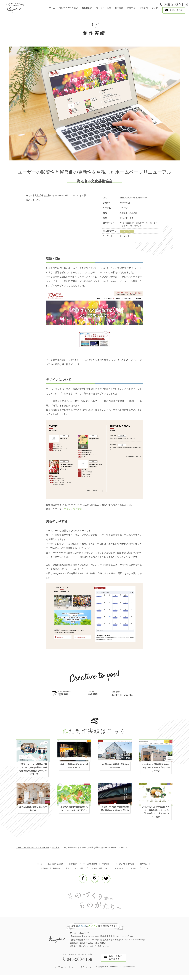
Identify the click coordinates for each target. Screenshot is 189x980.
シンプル (127, 231)
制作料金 (131, 8)
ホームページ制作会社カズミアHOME (33, 848)
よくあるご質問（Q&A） (117, 868)
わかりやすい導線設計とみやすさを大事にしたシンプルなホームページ (156, 768)
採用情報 (69, 868)
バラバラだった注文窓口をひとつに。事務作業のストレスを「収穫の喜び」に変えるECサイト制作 (156, 812)
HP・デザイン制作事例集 (135, 864)
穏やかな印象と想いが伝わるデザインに (33, 809)
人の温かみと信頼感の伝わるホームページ (115, 766)
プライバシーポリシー (66, 972)
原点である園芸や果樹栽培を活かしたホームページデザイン (74, 809)
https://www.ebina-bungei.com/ (133, 198)
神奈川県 (133, 213)
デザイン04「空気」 (74, 509)
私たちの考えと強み (69, 8)
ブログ (155, 8)
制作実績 (119, 8)
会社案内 (143, 8)
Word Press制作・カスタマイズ (134, 223)
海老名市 (124, 213)
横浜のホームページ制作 (90, 868)
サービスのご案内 (96, 864)
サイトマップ (86, 972)
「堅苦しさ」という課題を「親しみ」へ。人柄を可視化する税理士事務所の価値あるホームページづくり (33, 769)
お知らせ (89, 873)
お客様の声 (87, 8)
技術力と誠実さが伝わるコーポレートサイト (74, 766)
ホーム (52, 8)
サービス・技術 (104, 8)
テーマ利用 (125, 236)
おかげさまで (140, 868)
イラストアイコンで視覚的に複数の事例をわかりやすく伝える (115, 809)
